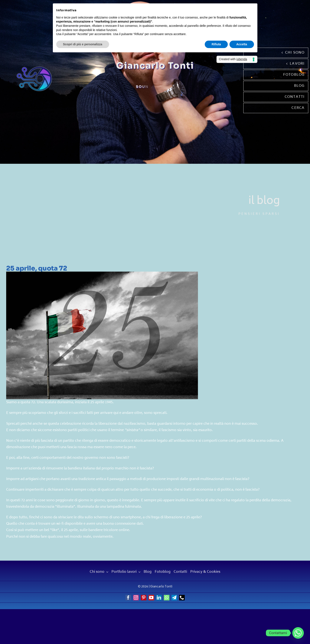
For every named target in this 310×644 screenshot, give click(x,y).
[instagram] (136, 598)
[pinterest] (144, 598)
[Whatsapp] (298, 633)
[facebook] (128, 598)
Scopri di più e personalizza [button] (83, 44)
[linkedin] (159, 598)
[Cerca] (276, 108)
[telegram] (174, 598)
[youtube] (151, 598)
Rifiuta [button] (216, 44)
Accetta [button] (242, 44)
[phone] (182, 598)
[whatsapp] (167, 598)
